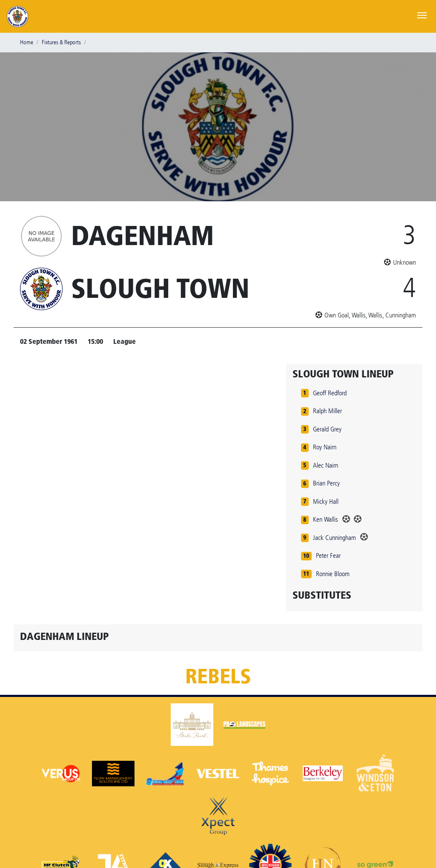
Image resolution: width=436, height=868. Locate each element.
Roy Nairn (325, 447)
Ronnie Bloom (333, 574)
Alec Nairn (326, 465)
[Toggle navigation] (422, 14)
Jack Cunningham (334, 538)
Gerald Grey (327, 429)
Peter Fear (328, 555)
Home (27, 42)
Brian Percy (326, 483)
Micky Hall (326, 501)
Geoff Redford (330, 393)
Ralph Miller (327, 411)
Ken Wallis (326, 519)
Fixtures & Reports (61, 42)
